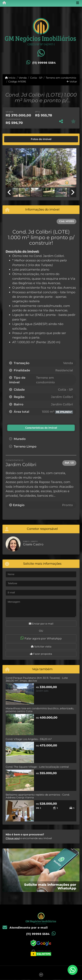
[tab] (17, 139)
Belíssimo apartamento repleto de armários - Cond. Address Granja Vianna (38, 796)
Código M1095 (17, 82)
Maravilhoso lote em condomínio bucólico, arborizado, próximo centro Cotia (40, 710)
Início (10, 78)
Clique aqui (13, 838)
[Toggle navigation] (78, 3)
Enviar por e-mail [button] (41, 624)
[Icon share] (41, 53)
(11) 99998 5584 (44, 63)
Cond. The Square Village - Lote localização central (37, 767)
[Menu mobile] (3, 3)
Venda (23, 78)
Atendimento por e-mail (25, 928)
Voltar (72, 82)
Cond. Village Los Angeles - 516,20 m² (29, 739)
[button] (11, 168)
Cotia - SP (36, 78)
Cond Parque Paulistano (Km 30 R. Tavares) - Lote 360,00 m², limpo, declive (37, 679)
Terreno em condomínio (61, 78)
